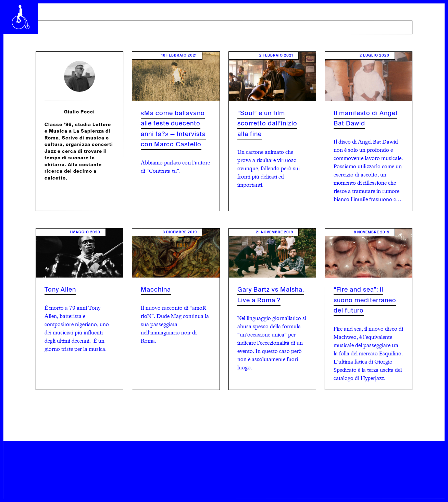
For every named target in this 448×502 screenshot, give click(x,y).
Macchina (156, 290)
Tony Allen (60, 290)
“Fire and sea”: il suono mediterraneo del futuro (365, 300)
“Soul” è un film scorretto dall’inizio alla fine (267, 124)
